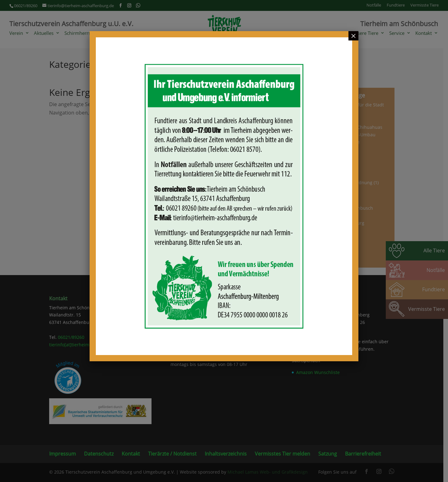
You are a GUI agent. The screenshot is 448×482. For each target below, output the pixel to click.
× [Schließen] (353, 36)
